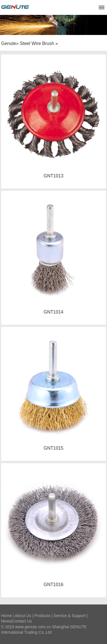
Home (6, 616)
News (6, 621)
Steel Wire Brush (37, 43)
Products (42, 616)
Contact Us (22, 621)
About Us (23, 616)
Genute (9, 43)
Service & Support (69, 616)
